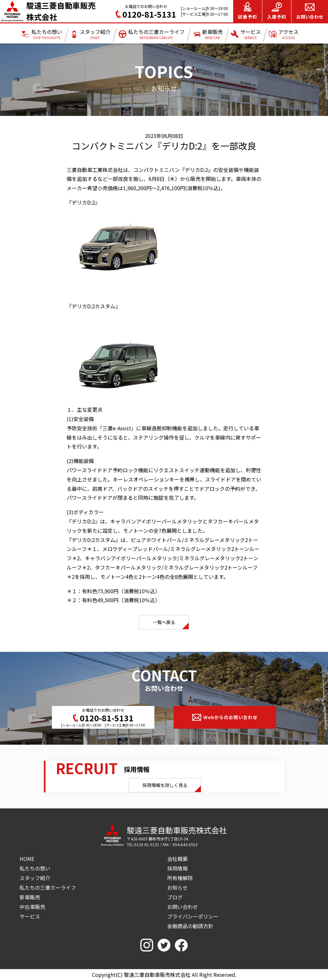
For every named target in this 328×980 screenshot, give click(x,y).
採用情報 (177, 868)
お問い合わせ (183, 907)
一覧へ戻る (164, 622)
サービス (30, 916)
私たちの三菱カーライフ (48, 887)
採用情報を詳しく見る (165, 785)
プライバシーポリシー (193, 916)
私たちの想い (35, 868)
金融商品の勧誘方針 (190, 926)
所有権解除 (180, 878)
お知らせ (177, 887)
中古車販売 (32, 907)
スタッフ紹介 (35, 878)
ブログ (175, 897)
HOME (27, 859)
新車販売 (30, 897)
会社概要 (177, 859)
